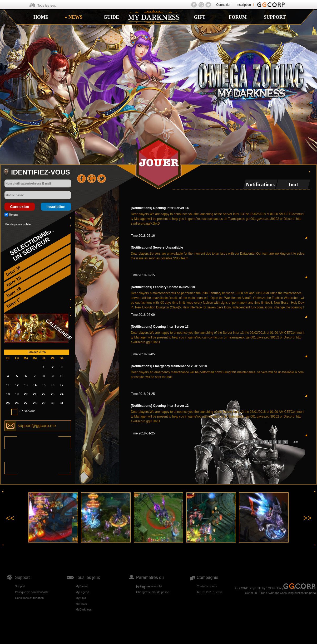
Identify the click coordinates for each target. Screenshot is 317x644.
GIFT (200, 17)
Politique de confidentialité (32, 592)
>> (285, 442)
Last (295, 442)
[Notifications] (142, 208)
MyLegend (82, 592)
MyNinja (81, 598)
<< (247, 442)
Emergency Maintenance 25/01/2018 (180, 366)
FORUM (238, 17)
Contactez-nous (207, 586)
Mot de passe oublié (18, 224)
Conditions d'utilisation (29, 598)
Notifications (260, 185)
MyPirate (81, 604)
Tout (293, 185)
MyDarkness (84, 609)
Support (20, 586)
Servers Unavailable (168, 248)
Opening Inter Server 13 (171, 327)
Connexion (224, 5)
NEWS (75, 17)
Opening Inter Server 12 (171, 406)
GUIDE (111, 17)
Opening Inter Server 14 (171, 208)
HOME (41, 17)
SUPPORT (275, 17)
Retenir (14, 215)
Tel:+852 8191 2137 (209, 592)
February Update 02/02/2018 (174, 287)
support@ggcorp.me (37, 426)
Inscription (244, 5)
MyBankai (82, 586)
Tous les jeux (46, 6)
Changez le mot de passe (153, 592)
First (237, 442)
